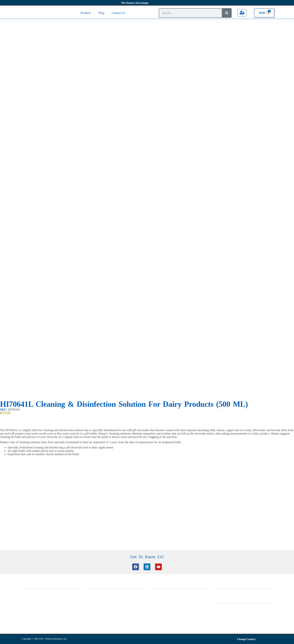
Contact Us (118, 13)
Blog (101, 13)
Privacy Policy (222, 610)
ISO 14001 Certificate (162, 601)
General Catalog (159, 597)
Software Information (97, 601)
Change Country (246, 638)
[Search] (227, 13)
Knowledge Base (94, 597)
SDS (153, 592)
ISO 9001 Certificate (161, 606)
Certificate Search (95, 606)
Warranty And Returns (226, 615)
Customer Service (95, 592)
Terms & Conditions (225, 606)
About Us (220, 592)
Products (86, 13)
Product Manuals (94, 611)
